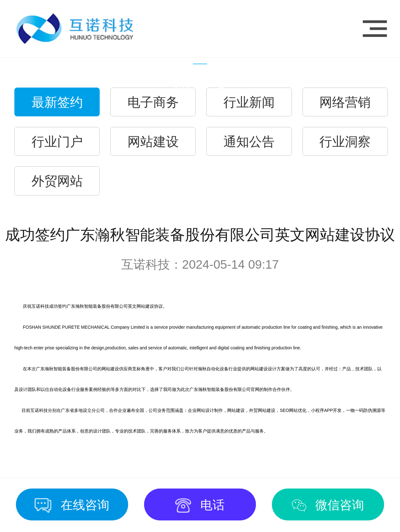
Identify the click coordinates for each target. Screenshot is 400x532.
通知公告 (249, 142)
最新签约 (57, 102)
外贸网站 (57, 181)
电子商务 (153, 102)
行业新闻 (249, 102)
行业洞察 (345, 142)
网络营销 (345, 102)
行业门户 (57, 142)
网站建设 (153, 142)
